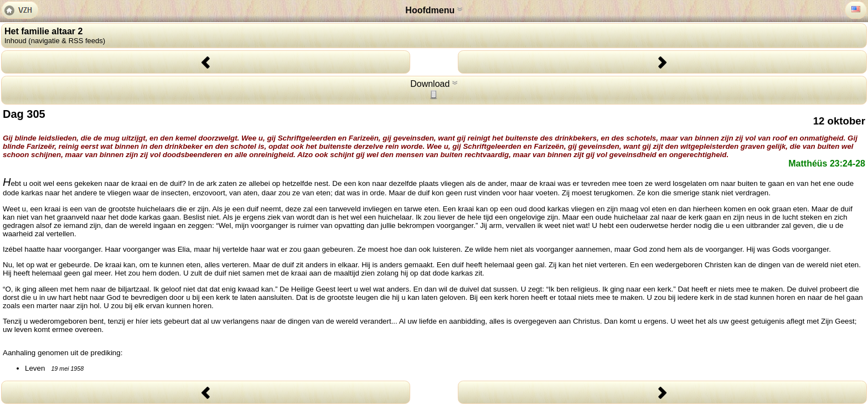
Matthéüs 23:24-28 (827, 163)
